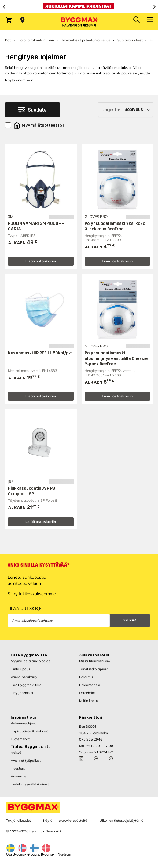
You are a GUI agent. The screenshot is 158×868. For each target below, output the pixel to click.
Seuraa (130, 620)
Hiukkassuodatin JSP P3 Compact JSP (32, 491)
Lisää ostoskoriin (41, 261)
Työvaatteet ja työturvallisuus (86, 40)
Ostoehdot (87, 693)
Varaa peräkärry (24, 677)
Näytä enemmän (19, 80)
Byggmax (48, 854)
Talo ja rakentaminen (36, 40)
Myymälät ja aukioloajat (30, 661)
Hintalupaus (20, 669)
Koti (8, 40)
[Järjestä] (126, 110)
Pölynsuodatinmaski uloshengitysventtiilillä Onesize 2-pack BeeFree (116, 359)
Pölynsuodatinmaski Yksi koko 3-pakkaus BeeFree (115, 226)
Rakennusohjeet (23, 723)
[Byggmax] (79, 22)
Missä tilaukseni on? (95, 661)
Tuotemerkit (20, 739)
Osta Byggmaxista (29, 655)
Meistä (16, 752)
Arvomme (18, 776)
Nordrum (64, 854)
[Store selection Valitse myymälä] (22, 20)
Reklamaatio (90, 685)
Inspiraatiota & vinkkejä (30, 731)
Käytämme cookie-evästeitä (65, 820)
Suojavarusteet (130, 40)
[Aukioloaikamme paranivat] (79, 6)
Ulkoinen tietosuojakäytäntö (121, 820)
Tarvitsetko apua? (94, 669)
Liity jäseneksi (22, 693)
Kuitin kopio (88, 701)
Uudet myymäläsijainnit (30, 784)
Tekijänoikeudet (18, 820)
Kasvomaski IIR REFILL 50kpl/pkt (40, 353)
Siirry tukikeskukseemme (32, 594)
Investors (18, 768)
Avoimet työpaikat (26, 760)
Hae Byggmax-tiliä (26, 685)
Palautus (86, 677)
